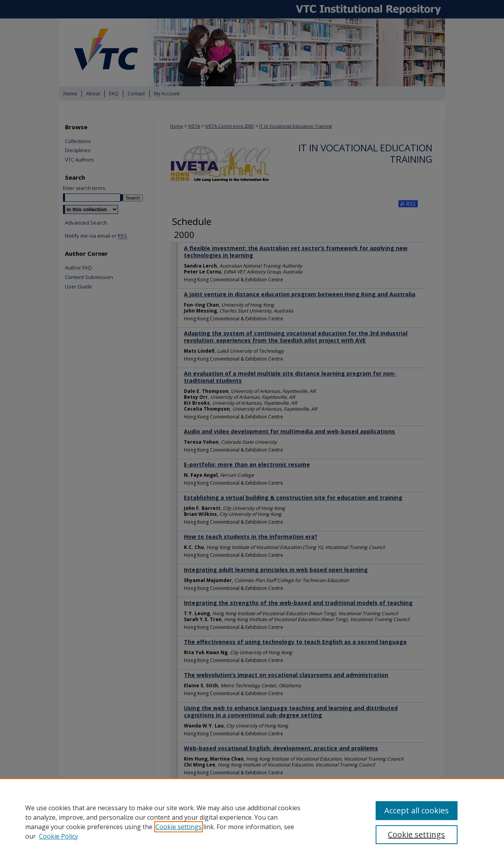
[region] (252, 822)
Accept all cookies (417, 810)
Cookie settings (179, 827)
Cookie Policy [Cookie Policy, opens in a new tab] (58, 836)
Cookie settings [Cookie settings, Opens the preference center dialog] (416, 834)
